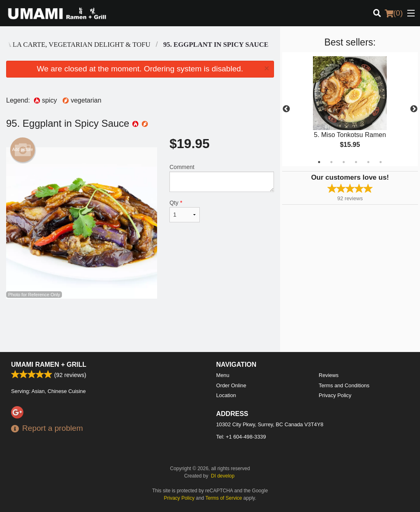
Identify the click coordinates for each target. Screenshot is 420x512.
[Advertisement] (140, 325)
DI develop (223, 476)
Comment (221, 178)
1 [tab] (319, 162)
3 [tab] (344, 162)
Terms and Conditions (344, 385)
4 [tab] (356, 162)
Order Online (231, 385)
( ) (394, 13)
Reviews (329, 375)
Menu (223, 375)
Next (414, 109)
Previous (286, 109)
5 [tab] (368, 162)
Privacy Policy (335, 395)
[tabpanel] (350, 109)
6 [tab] (381, 162)
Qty (185, 211)
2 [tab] (331, 162)
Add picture (23, 150)
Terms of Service (224, 498)
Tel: (241, 437)
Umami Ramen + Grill (49, 365)
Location (226, 395)
